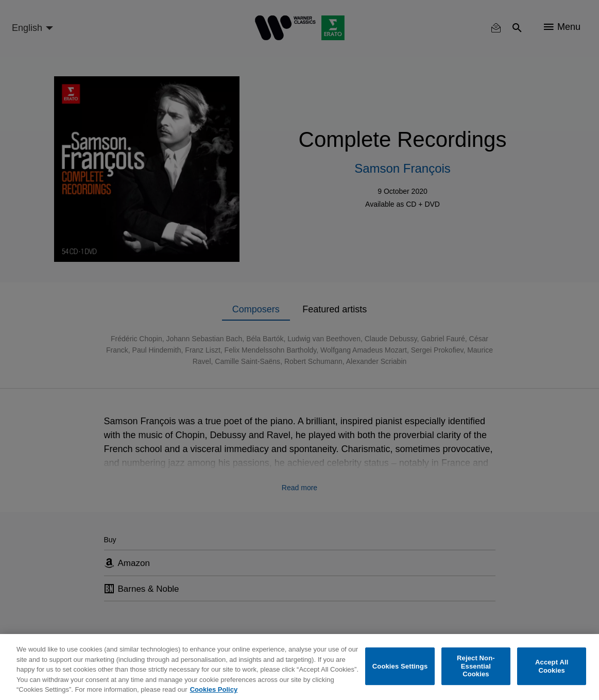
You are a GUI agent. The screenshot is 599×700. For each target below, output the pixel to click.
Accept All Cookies (552, 666)
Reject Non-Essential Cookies (476, 666)
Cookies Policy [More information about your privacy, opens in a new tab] (214, 689)
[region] (299, 667)
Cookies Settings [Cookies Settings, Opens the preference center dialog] (400, 666)
